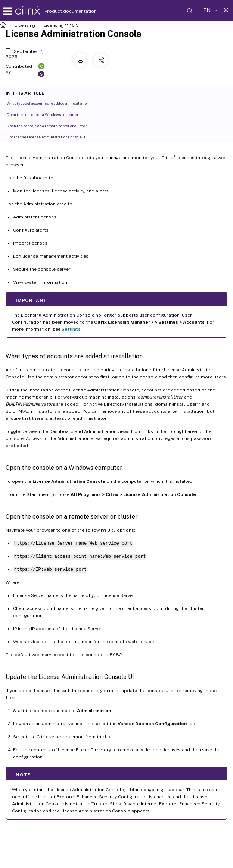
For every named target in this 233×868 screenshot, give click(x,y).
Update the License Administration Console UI (51, 136)
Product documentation (61, 11)
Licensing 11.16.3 (61, 25)
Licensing (25, 25)
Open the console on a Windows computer (47, 114)
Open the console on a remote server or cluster (51, 125)
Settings (71, 329)
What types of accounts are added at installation (52, 103)
